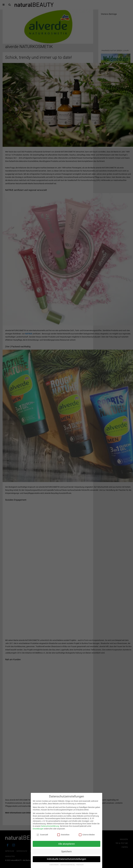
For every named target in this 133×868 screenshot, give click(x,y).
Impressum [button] (80, 867)
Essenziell (42, 837)
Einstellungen (38, 831)
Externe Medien (87, 837)
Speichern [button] (66, 854)
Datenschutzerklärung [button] (68, 867)
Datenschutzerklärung (50, 828)
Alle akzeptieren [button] (66, 846)
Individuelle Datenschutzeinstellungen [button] (66, 861)
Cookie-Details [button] (54, 867)
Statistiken (63, 837)
